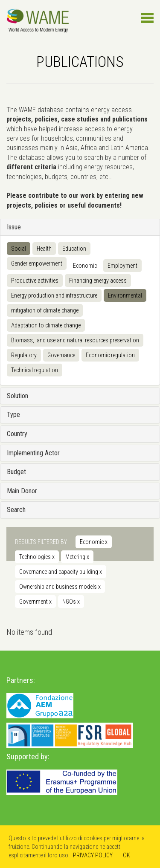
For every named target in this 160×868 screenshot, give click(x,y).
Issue (14, 227)
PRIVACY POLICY (93, 855)
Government (35, 602)
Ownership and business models (60, 587)
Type (13, 415)
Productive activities (35, 281)
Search (16, 510)
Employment (122, 266)
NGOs (71, 602)
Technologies (37, 557)
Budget (16, 472)
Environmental (125, 295)
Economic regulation (110, 355)
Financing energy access (98, 281)
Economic (85, 266)
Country (17, 434)
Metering (77, 557)
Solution (17, 396)
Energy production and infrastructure (54, 295)
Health (44, 249)
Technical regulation (35, 370)
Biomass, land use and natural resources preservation (75, 340)
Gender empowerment (37, 263)
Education (74, 249)
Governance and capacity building (61, 572)
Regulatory (24, 355)
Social (19, 249)
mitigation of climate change (45, 310)
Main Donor (22, 491)
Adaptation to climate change (46, 325)
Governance (61, 355)
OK (127, 855)
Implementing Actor (33, 453)
